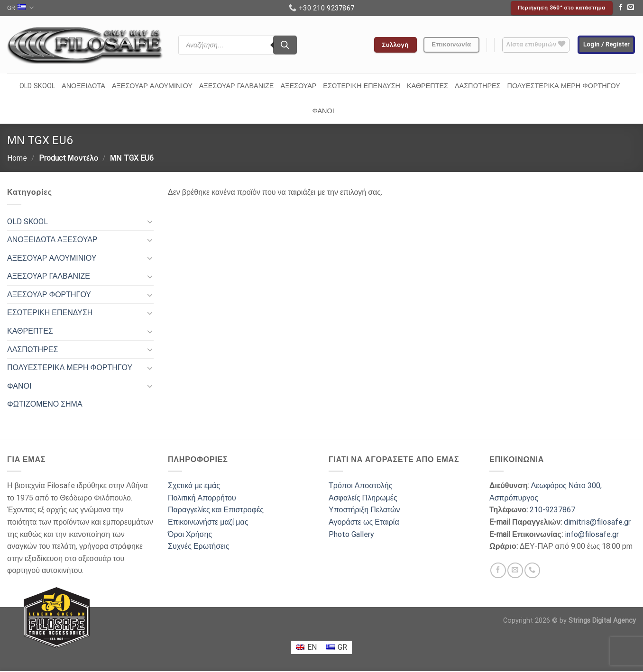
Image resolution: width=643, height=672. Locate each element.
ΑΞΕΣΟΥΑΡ (298, 86)
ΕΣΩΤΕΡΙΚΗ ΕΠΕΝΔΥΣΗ (362, 86)
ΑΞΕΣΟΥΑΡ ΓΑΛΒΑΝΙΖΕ (237, 86)
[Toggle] (150, 221)
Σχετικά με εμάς (194, 486)
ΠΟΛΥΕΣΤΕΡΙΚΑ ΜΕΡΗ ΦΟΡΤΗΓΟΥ (564, 86)
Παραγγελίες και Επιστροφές (216, 510)
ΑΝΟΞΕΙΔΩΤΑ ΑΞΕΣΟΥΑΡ (52, 240)
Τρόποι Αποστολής (360, 486)
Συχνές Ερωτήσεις (198, 546)
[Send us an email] (631, 8)
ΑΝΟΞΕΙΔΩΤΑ (83, 86)
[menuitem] (306, 647)
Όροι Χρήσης (190, 534)
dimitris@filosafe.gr (597, 522)
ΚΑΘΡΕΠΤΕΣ (427, 86)
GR (20, 8)
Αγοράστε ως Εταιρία (364, 522)
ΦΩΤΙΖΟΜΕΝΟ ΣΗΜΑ (45, 404)
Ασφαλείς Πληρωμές (363, 498)
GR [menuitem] (342, 647)
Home (17, 158)
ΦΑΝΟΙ (323, 111)
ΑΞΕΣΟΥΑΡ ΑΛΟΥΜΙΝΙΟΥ (152, 86)
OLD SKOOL (37, 86)
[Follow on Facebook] (621, 8)
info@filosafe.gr (592, 534)
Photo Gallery (351, 534)
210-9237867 (552, 510)
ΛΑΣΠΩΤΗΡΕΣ (478, 86)
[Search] (285, 45)
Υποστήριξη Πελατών (364, 510)
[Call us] (532, 570)
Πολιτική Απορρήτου (202, 498)
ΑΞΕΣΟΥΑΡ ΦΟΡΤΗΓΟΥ (49, 295)
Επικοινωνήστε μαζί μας (208, 522)
